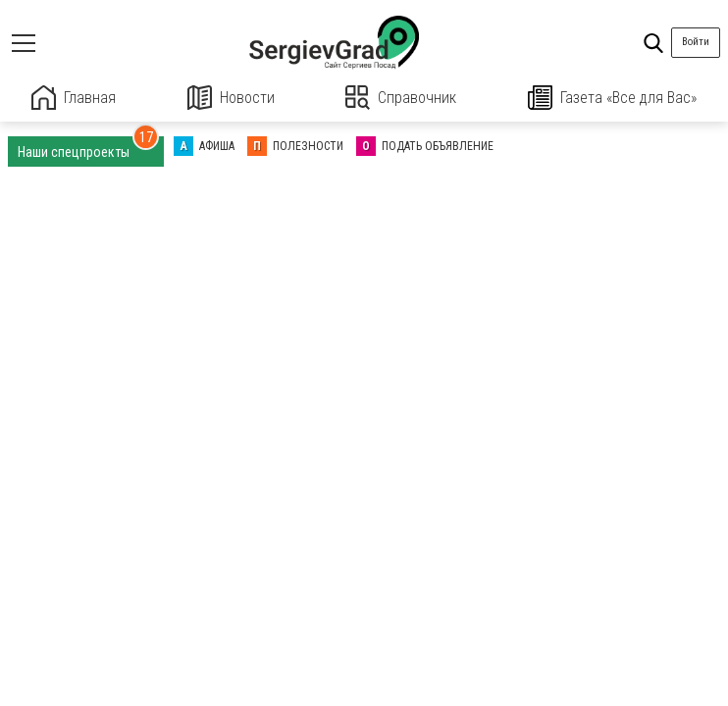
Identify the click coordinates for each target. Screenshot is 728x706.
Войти (696, 42)
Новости (231, 98)
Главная (74, 98)
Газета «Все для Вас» (612, 98)
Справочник (401, 98)
